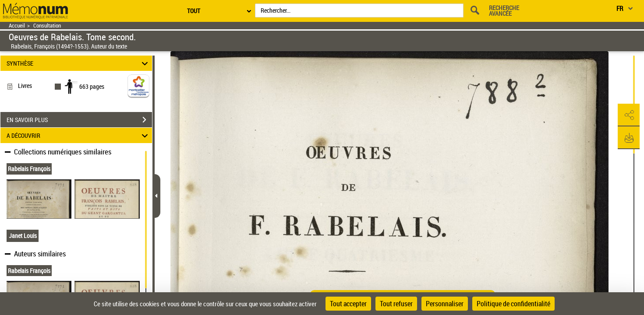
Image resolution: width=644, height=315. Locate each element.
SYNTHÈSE (78, 63)
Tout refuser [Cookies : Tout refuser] (396, 304)
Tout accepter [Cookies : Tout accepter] (348, 304)
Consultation (47, 26)
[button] (629, 115)
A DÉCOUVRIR (78, 135)
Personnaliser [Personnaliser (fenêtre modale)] (445, 304)
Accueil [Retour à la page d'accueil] (17, 26)
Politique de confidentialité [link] (513, 304)
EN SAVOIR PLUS (79, 120)
